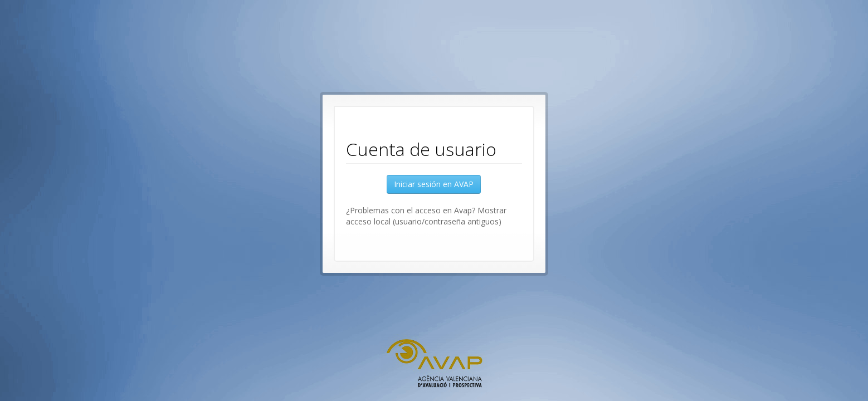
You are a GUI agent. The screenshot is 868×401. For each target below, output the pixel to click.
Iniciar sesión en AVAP (434, 184)
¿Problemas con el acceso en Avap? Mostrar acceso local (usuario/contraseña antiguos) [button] (426, 216)
